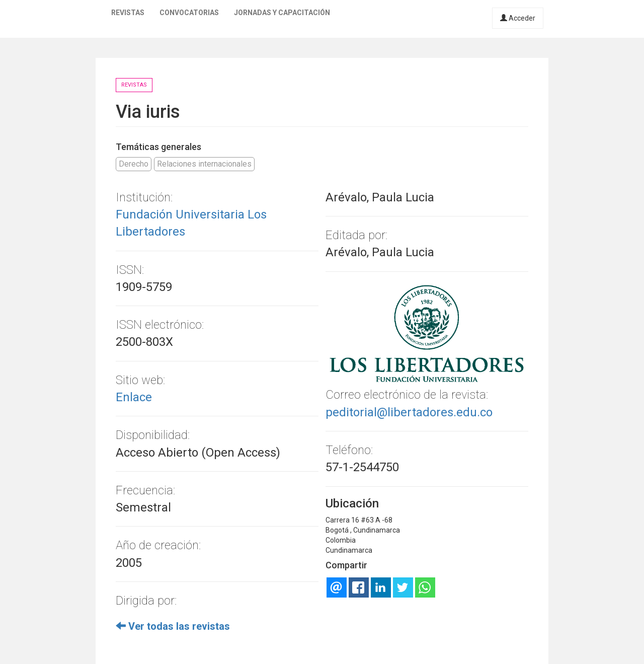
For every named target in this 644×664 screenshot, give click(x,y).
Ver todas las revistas (173, 626)
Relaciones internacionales (204, 164)
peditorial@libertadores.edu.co (409, 412)
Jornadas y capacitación (282, 13)
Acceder (518, 18)
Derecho (134, 164)
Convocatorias (189, 13)
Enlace (134, 397)
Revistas (128, 13)
